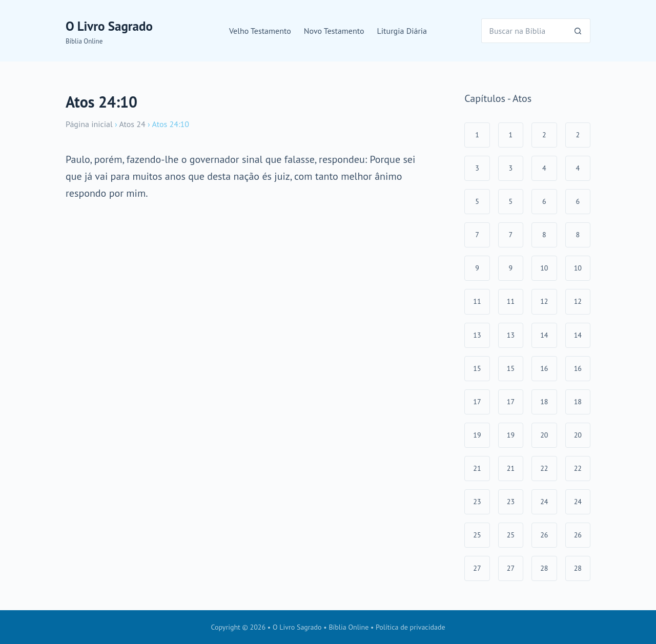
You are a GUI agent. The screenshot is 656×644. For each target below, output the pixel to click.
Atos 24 (132, 124)
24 (544, 502)
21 (477, 468)
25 (477, 535)
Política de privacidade (411, 627)
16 (544, 368)
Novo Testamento (334, 31)
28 (544, 568)
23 (477, 502)
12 (544, 301)
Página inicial (89, 124)
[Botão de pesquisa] (578, 31)
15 (477, 368)
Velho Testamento (260, 31)
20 (544, 435)
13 (477, 335)
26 (544, 535)
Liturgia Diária (402, 31)
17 (477, 402)
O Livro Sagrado (109, 26)
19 (477, 435)
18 (544, 402)
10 (544, 268)
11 (477, 301)
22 (544, 468)
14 (544, 335)
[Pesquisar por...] (524, 31)
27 (477, 568)
